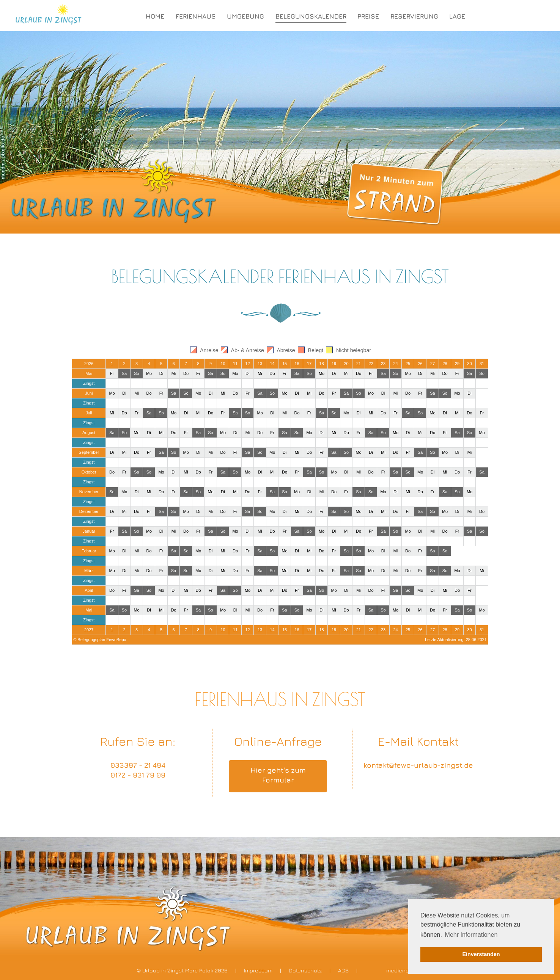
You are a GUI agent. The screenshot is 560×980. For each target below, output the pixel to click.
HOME (155, 16)
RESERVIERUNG (414, 16)
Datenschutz (305, 970)
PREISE (368, 16)
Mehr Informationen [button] (471, 935)
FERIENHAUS (196, 16)
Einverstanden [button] (481, 954)
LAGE (457, 16)
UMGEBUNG (245, 16)
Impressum (258, 970)
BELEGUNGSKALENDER (311, 16)
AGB (343, 970)
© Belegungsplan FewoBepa (100, 640)
